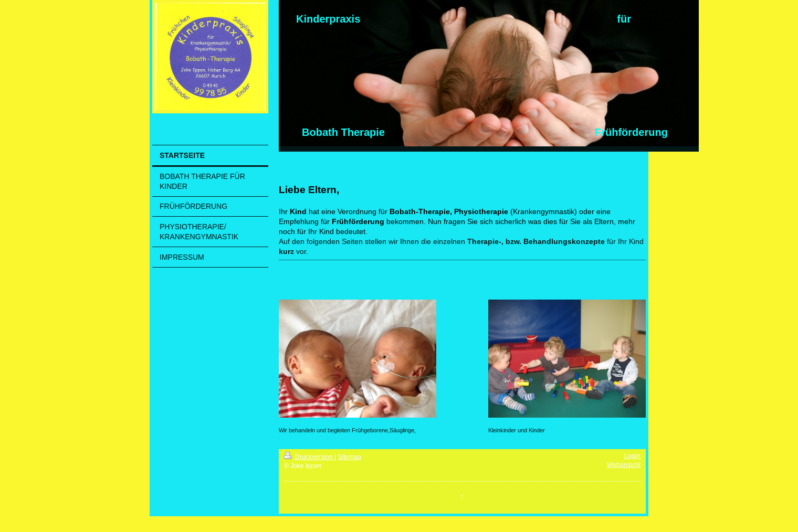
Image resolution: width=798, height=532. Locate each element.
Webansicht (624, 465)
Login (632, 456)
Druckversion (309, 457)
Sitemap (349, 457)
